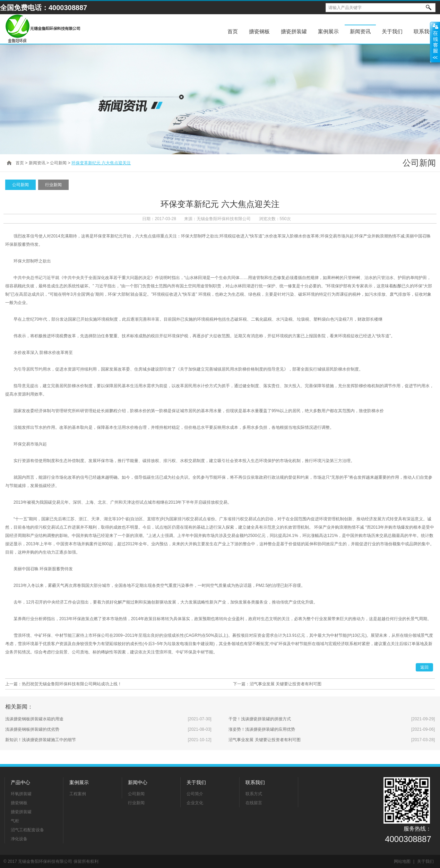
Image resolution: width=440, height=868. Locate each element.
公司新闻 (58, 163)
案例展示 (328, 31)
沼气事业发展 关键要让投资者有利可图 (286, 684)
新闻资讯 (360, 31)
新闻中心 (138, 782)
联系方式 (254, 794)
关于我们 (196, 782)
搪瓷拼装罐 (294, 31)
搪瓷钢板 (259, 31)
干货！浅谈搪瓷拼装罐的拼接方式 (260, 719)
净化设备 (19, 839)
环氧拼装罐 (21, 794)
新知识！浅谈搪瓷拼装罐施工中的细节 (41, 740)
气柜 (15, 821)
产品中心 (20, 782)
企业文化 (195, 803)
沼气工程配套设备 (27, 830)
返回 (424, 667)
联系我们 (255, 782)
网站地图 (402, 861)
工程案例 (78, 794)
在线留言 (254, 803)
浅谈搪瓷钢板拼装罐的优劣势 (32, 729)
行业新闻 (53, 185)
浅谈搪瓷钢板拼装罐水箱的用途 (34, 719)
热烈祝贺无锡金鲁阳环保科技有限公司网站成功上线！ (72, 684)
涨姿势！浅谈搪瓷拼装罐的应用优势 (262, 729)
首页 (233, 31)
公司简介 (195, 794)
